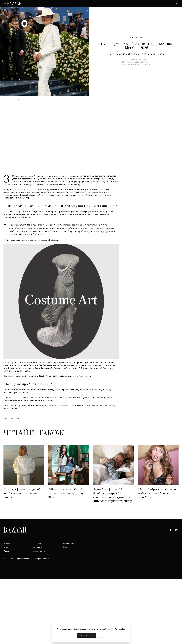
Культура (37, 543)
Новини (133, 38)
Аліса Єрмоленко (139, 59)
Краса (6, 551)
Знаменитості (39, 551)
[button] (178, 640)
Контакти (67, 547)
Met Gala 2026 (12, 419)
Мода (142, 38)
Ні (101, 635)
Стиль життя (39, 547)
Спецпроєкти (69, 543)
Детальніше (120, 629)
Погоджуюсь (86, 635)
